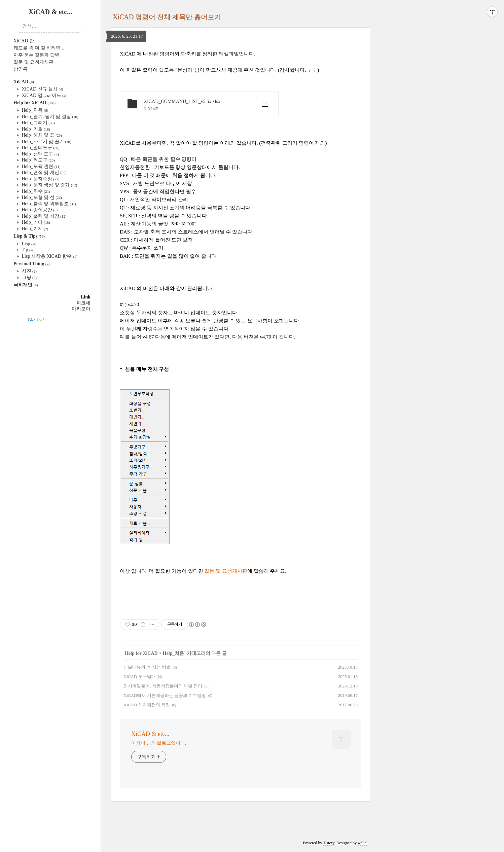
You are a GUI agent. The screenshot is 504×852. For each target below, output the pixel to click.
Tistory (329, 843)
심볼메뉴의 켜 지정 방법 (147, 667)
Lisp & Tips (29, 236)
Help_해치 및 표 (41, 135)
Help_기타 (35, 222)
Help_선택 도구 (40, 154)
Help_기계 (34, 229)
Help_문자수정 (40, 179)
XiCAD (24, 82)
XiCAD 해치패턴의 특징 (147, 705)
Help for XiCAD (34, 103)
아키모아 (81, 309)
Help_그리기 (38, 123)
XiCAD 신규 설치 (42, 89)
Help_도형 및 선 (41, 197)
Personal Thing (31, 264)
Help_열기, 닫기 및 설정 (49, 117)
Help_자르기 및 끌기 (46, 141)
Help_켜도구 (38, 160)
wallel (363, 843)
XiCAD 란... (26, 41)
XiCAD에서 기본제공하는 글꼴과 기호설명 (165, 695)
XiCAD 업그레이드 (44, 95)
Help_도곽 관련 (41, 166)
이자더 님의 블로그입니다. (159, 743)
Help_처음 (34, 110)
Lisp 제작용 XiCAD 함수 (49, 256)
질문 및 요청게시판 (33, 62)
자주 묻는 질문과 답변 (37, 55)
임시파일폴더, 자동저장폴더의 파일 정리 (163, 686)
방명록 (21, 69)
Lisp (29, 244)
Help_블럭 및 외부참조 (48, 204)
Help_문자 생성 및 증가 (49, 185)
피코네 (83, 303)
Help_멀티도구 (40, 148)
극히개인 (26, 285)
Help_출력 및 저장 (44, 216)
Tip (28, 250)
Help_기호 (35, 129)
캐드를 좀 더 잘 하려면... (39, 48)
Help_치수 (35, 191)
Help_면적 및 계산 (44, 172)
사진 (29, 271)
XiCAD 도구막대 (140, 677)
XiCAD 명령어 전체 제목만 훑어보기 (167, 17)
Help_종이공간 (39, 210)
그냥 (29, 277)
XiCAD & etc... (50, 12)
